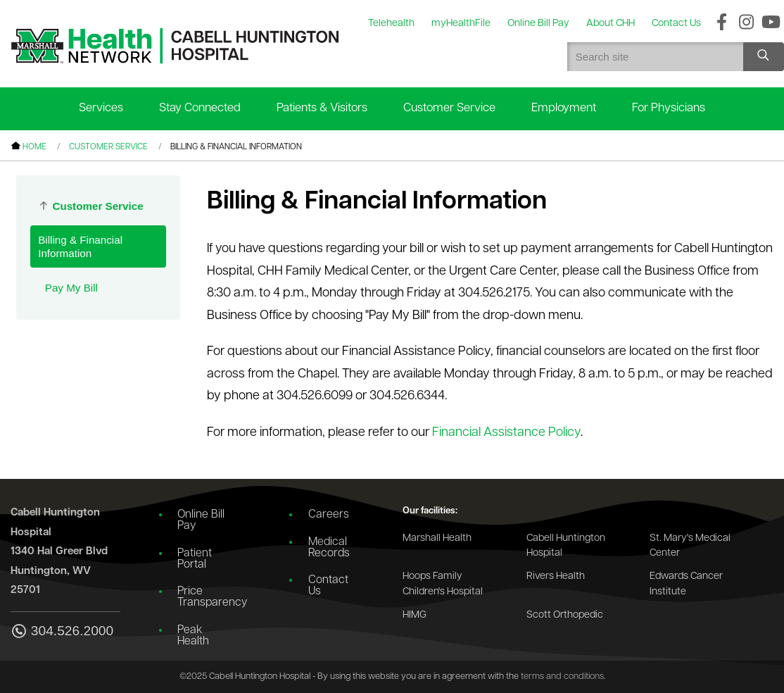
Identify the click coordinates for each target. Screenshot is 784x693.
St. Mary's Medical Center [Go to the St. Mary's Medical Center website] (690, 546)
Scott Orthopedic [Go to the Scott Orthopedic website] (565, 615)
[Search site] (764, 57)
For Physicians (669, 108)
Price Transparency (208, 597)
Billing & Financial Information (80, 246)
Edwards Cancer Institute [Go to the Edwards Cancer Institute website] (686, 584)
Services (101, 108)
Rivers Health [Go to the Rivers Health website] (556, 576)
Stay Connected (200, 108)
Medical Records (329, 548)
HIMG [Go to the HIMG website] (415, 615)
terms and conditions (562, 676)
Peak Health (193, 636)
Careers (329, 515)
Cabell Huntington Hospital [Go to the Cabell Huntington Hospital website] (566, 546)
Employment (564, 108)
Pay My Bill (71, 288)
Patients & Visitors (322, 108)
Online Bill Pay (201, 520)
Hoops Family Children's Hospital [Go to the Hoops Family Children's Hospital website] (443, 584)
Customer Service (449, 108)
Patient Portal (195, 559)
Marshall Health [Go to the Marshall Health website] (437, 538)
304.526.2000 (62, 632)
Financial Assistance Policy (506, 433)
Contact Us (328, 586)
